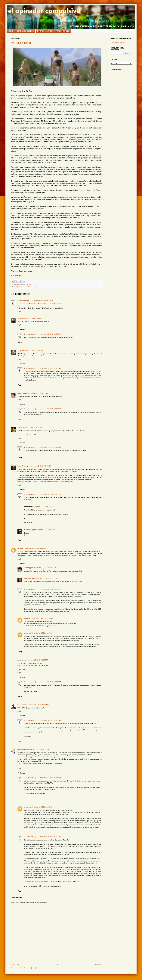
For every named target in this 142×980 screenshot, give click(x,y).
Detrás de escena (25, 31)
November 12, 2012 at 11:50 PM (51, 682)
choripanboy (22, 749)
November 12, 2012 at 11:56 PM (51, 720)
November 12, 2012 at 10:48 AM (51, 589)
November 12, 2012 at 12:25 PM (42, 618)
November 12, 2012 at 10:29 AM (47, 578)
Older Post (99, 964)
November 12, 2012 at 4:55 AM (32, 319)
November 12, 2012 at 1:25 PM (38, 705)
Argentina (19, 287)
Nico (19, 319)
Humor (34, 287)
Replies (22, 329)
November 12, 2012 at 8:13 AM (38, 393)
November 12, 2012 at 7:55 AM (32, 351)
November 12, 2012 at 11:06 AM (51, 409)
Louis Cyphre (22, 393)
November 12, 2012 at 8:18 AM (31, 428)
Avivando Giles (27, 287)
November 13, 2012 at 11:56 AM (51, 778)
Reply (19, 311)
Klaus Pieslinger (23, 466)
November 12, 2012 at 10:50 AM (51, 334)
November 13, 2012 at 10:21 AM (38, 749)
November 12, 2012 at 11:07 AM (51, 447)
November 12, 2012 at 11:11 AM (51, 494)
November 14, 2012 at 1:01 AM (50, 837)
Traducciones (62, 31)
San (19, 428)
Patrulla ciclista (21, 43)
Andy (19, 351)
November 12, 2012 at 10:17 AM (45, 568)
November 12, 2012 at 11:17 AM (51, 368)
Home (11, 31)
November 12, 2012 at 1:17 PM (44, 507)
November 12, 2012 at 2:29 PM (47, 530)
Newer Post (15, 964)
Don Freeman (22, 705)
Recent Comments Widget (118, 42)
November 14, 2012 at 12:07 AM (42, 633)
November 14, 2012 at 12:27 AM (42, 807)
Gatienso (21, 548)
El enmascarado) (23, 301)
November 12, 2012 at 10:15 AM (35, 548)
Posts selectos (45, 31)
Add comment (17, 898)
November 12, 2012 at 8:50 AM (40, 466)
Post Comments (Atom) (28, 968)
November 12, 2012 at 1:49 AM (44, 301)
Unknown (27, 633)
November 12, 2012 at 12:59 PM (38, 660)
